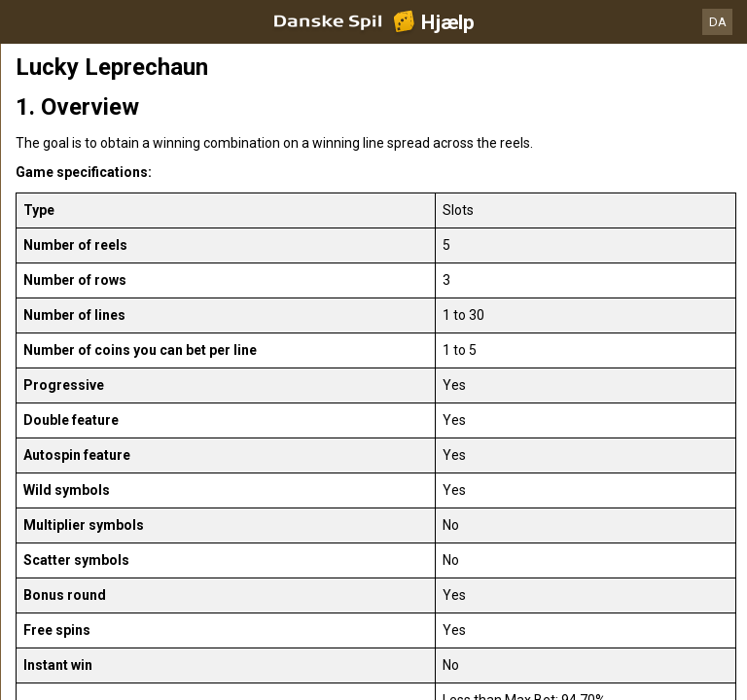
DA (718, 22)
